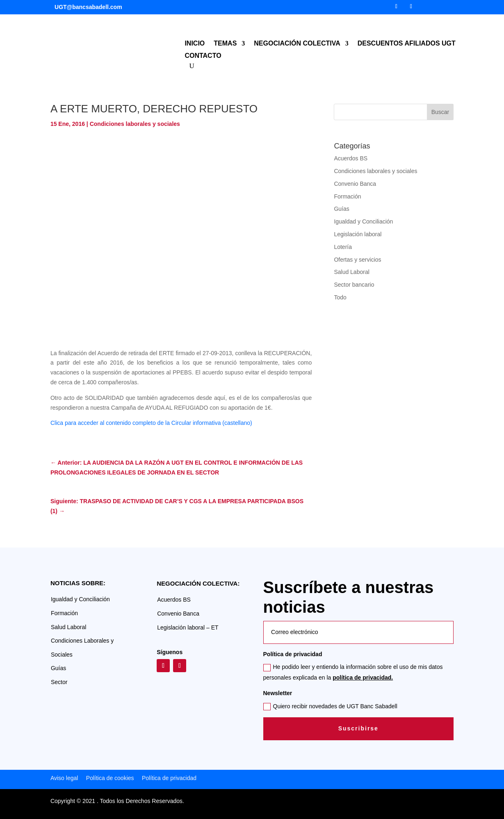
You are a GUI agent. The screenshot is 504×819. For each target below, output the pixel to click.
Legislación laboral (358, 234)
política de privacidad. (363, 678)
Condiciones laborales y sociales (135, 124)
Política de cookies (110, 778)
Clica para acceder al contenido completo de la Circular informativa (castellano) (151, 423)
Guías (341, 209)
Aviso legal (64, 778)
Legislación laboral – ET (188, 627)
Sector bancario (354, 285)
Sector (59, 682)
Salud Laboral (351, 272)
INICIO (195, 44)
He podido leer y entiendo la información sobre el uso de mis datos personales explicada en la (353, 672)
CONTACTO (203, 56)
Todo (340, 297)
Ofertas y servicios (357, 260)
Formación (347, 196)
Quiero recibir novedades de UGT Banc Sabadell (330, 707)
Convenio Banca (355, 184)
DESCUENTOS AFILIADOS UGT (407, 44)
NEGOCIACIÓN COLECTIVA (297, 44)
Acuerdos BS (351, 158)
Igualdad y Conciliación (363, 221)
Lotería (343, 247)
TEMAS (225, 44)
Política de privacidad (168, 778)
